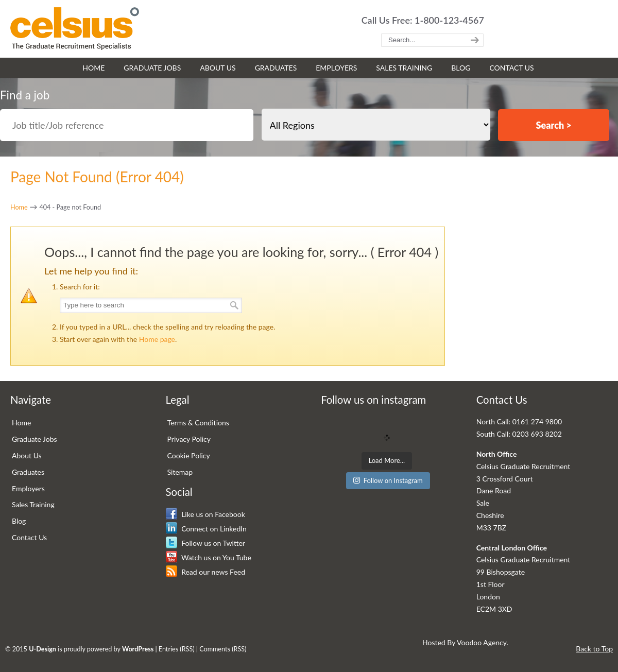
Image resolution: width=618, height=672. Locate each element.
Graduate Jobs (35, 439)
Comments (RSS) (223, 649)
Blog (19, 521)
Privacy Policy (189, 439)
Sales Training (33, 504)
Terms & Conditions (198, 423)
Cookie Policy (189, 455)
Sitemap (180, 472)
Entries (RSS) (177, 649)
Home (19, 207)
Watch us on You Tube (209, 557)
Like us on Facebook (205, 514)
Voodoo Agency (482, 642)
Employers (28, 488)
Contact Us (29, 537)
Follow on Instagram (388, 480)
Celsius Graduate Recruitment (75, 29)
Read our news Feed (205, 572)
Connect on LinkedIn (206, 529)
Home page (157, 339)
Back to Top (594, 649)
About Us (27, 455)
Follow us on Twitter (205, 543)
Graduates (28, 472)
